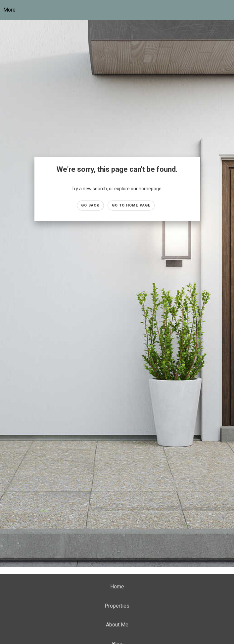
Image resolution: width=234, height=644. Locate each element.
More (9, 10)
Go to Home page (131, 205)
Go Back (90, 205)
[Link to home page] (122, 10)
